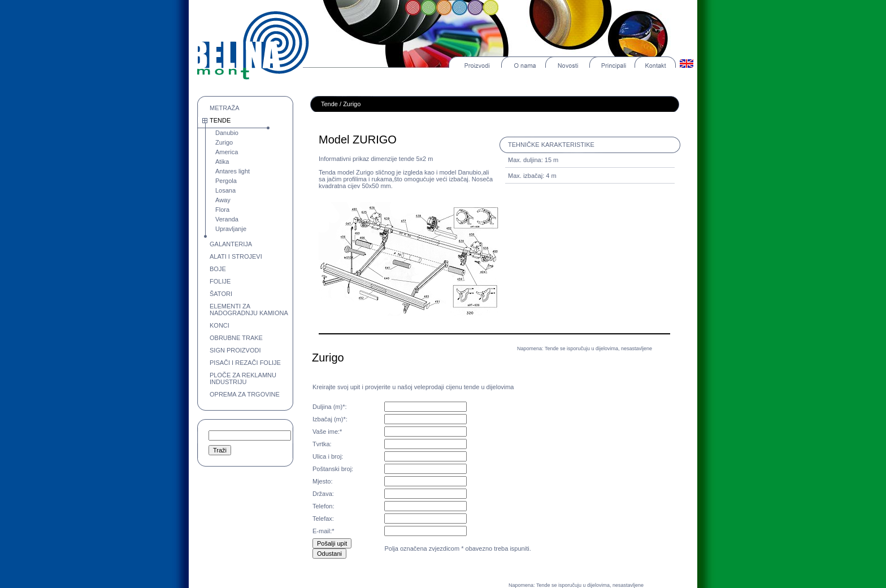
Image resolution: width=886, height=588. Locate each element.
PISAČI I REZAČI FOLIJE (245, 363)
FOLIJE (220, 281)
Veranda (227, 219)
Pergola (226, 181)
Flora (222, 210)
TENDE (220, 120)
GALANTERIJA (231, 244)
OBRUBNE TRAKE (236, 338)
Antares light (233, 171)
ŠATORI (221, 294)
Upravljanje (231, 229)
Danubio (227, 133)
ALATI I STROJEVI (236, 256)
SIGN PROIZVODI (235, 350)
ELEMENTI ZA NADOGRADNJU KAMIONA (249, 310)
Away (223, 200)
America (227, 152)
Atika (222, 162)
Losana (225, 190)
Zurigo (224, 142)
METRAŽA (225, 108)
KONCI (220, 325)
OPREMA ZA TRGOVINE (245, 394)
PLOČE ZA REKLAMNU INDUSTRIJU (243, 378)
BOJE (218, 269)
